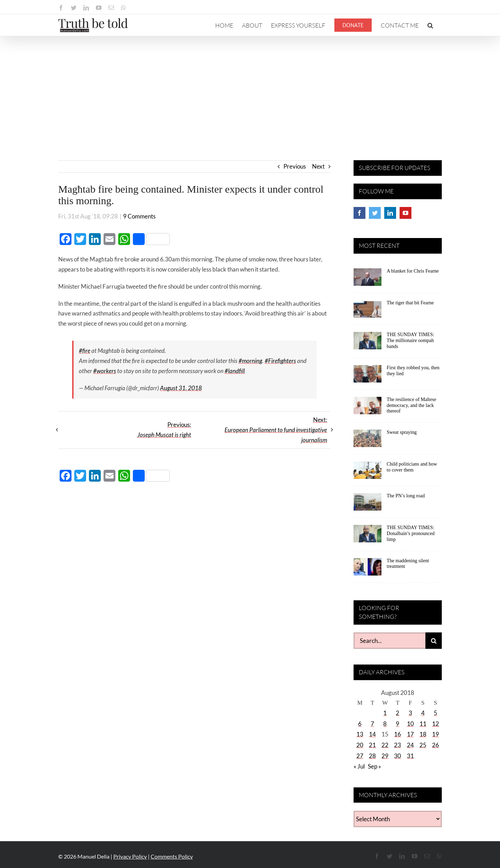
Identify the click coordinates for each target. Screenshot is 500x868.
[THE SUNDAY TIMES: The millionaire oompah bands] (368, 343)
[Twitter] (375, 213)
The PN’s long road (406, 496)
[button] (430, 25)
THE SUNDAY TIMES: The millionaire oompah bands (410, 340)
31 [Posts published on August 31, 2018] (410, 756)
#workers (105, 371)
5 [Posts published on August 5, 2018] (435, 713)
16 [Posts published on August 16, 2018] (397, 734)
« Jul (359, 766)
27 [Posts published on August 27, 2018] (360, 756)
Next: (276, 430)
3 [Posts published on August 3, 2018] (410, 713)
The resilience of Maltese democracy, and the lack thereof (411, 405)
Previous (295, 166)
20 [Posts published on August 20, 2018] (360, 745)
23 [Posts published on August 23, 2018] (397, 745)
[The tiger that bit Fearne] (368, 311)
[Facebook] (359, 213)
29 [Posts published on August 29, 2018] (385, 756)
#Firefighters (280, 361)
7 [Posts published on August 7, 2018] (372, 724)
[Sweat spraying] (368, 441)
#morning (250, 361)
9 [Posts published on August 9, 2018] (397, 724)
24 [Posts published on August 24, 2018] (410, 745)
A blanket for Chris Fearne (413, 271)
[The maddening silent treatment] (368, 569)
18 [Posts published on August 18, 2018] (423, 734)
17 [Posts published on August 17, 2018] (410, 734)
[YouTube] (406, 213)
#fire (85, 351)
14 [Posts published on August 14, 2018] (372, 734)
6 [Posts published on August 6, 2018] (360, 724)
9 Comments (139, 216)
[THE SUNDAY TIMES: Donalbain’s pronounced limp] (368, 536)
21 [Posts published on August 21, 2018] (372, 745)
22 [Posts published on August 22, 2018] (385, 745)
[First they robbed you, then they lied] (368, 376)
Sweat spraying (402, 432)
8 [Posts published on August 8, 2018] (385, 724)
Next (318, 166)
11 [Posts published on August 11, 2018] (423, 724)
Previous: (164, 430)
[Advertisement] (250, 89)
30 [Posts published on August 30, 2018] (397, 756)
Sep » (374, 766)
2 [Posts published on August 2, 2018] (397, 713)
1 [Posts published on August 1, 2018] (385, 713)
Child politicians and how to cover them (412, 467)
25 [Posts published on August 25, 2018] (423, 745)
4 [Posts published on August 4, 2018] (423, 713)
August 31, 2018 (181, 388)
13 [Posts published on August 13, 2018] (360, 734)
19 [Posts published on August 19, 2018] (435, 734)
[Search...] (389, 641)
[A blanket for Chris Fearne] (368, 280)
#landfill (235, 371)
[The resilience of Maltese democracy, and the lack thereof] (368, 408)
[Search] (434, 641)
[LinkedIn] (390, 213)
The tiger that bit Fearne (410, 303)
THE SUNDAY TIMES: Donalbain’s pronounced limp (411, 533)
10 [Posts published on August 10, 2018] (410, 724)
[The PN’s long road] (368, 504)
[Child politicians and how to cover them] (368, 473)
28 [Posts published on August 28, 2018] (372, 756)
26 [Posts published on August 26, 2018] (435, 745)
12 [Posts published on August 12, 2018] (435, 724)
